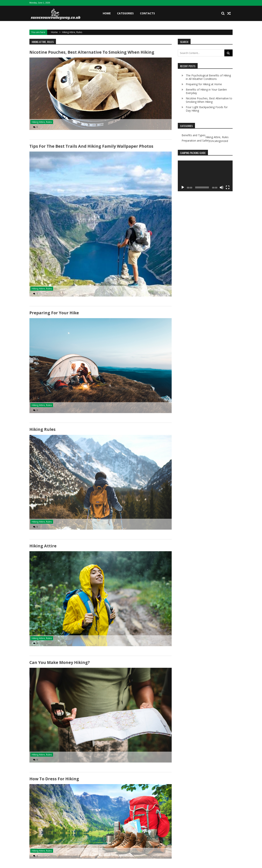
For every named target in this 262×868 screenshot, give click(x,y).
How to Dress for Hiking (54, 779)
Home (107, 13)
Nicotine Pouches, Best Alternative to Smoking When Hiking (92, 52)
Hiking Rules (42, 429)
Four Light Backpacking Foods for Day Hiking (207, 109)
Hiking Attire (43, 546)
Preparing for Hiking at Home (204, 84)
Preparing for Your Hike (54, 313)
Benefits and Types (194, 135)
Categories (125, 13)
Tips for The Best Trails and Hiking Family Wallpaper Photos (91, 146)
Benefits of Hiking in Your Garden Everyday (206, 91)
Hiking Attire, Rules (42, 122)
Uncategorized (219, 141)
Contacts (147, 13)
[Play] (183, 187)
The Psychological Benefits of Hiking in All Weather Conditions (208, 77)
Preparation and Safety (196, 141)
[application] (205, 176)
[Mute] (222, 187)
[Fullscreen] (228, 187)
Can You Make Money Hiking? (60, 662)
